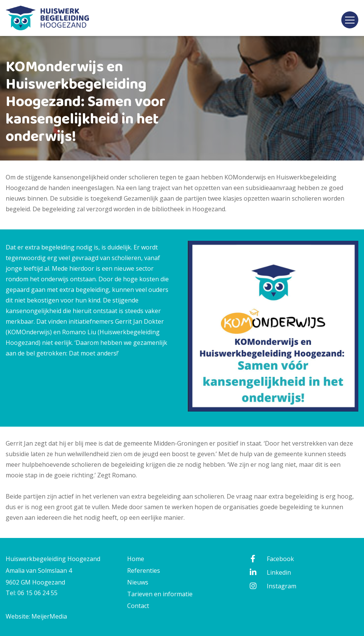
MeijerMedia (49, 616)
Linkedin (270, 572)
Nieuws (138, 582)
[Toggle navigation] (350, 20)
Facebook (271, 559)
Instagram (272, 586)
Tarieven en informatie (160, 594)
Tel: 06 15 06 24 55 (32, 593)
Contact (138, 606)
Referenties (144, 571)
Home (136, 559)
